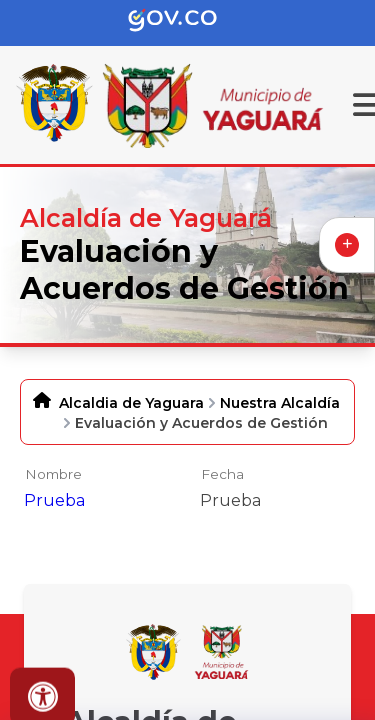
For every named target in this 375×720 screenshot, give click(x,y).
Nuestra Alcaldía (280, 403)
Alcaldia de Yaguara (131, 403)
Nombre (53, 474)
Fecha (222, 474)
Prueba (54, 500)
